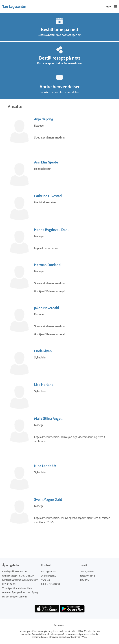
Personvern (59, 625)
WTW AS (82, 631)
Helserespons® (26, 631)
